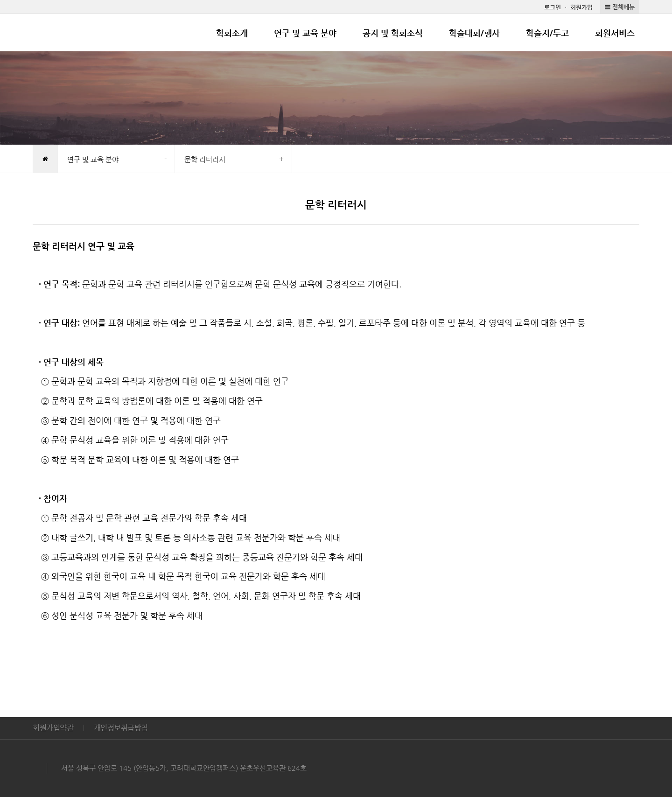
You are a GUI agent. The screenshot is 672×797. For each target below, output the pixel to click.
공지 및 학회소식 (393, 33)
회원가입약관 (53, 728)
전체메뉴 (623, 7)
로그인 (553, 7)
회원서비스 (615, 33)
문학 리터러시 (205, 159)
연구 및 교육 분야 (305, 33)
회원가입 (581, 7)
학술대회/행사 (474, 33)
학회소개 (232, 33)
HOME (45, 160)
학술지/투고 (547, 33)
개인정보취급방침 (121, 728)
